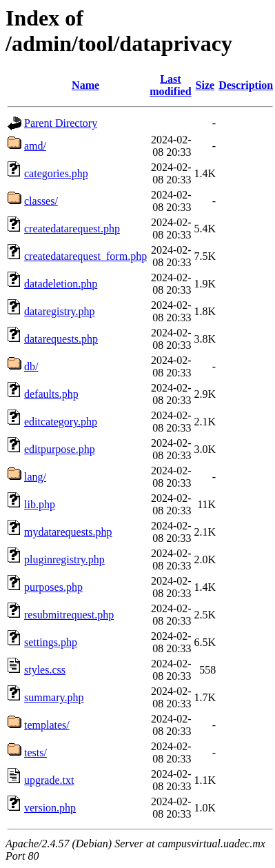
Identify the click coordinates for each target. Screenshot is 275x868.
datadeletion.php (61, 284)
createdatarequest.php (72, 229)
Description (246, 85)
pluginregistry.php (64, 559)
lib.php (40, 504)
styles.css (45, 670)
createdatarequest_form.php (85, 256)
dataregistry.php (59, 311)
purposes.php (53, 587)
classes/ (41, 201)
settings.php (51, 642)
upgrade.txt (49, 780)
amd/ (35, 146)
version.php (50, 808)
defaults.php (51, 394)
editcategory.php (61, 422)
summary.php (54, 697)
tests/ (35, 753)
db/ (31, 366)
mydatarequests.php (68, 532)
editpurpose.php (60, 449)
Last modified (170, 85)
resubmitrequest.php (69, 615)
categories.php (56, 173)
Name (85, 85)
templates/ (47, 725)
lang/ (35, 477)
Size (205, 85)
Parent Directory (61, 123)
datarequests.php (61, 339)
